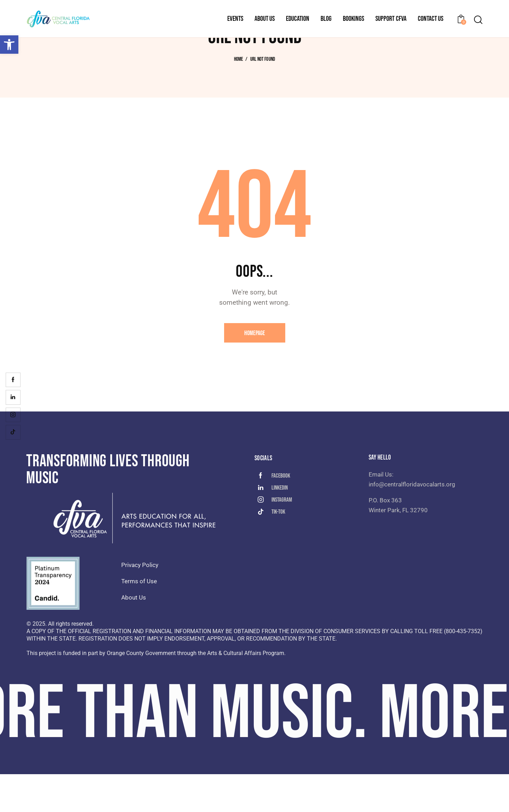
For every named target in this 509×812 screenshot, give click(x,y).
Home (239, 97)
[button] (9, 45)
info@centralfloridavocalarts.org (412, 522)
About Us (134, 635)
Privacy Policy (140, 603)
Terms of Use (139, 619)
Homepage (255, 371)
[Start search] (478, 20)
